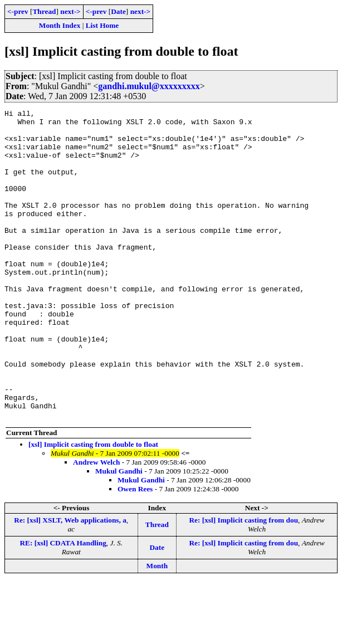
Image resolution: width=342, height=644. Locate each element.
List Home (102, 25)
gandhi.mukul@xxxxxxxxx (149, 86)
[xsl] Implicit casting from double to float (93, 506)
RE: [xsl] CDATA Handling (63, 605)
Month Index (60, 25)
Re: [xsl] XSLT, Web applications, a (70, 582)
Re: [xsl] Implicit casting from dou (243, 582)
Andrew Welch (96, 524)
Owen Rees (135, 551)
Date (118, 11)
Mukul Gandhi (119, 533)
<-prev (18, 11)
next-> (70, 11)
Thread (44, 11)
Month (157, 628)
